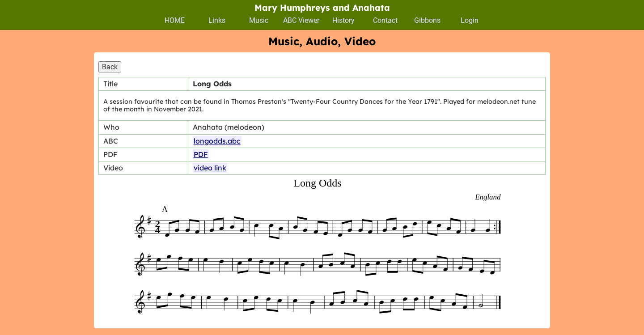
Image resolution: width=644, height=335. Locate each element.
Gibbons (427, 20)
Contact (385, 20)
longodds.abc (217, 141)
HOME (175, 20)
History (343, 20)
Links (217, 20)
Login (470, 20)
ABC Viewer (301, 20)
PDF (201, 154)
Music (259, 20)
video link (210, 168)
